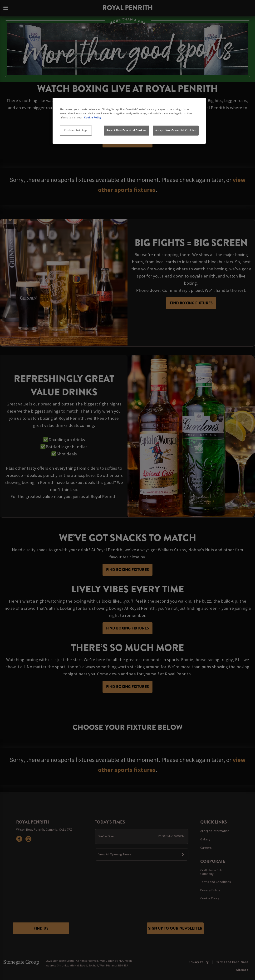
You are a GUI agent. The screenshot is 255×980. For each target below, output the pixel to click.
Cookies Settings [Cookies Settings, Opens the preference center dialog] (76, 130)
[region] (129, 121)
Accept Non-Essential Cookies (176, 130)
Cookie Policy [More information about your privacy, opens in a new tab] (93, 117)
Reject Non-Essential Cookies (127, 130)
